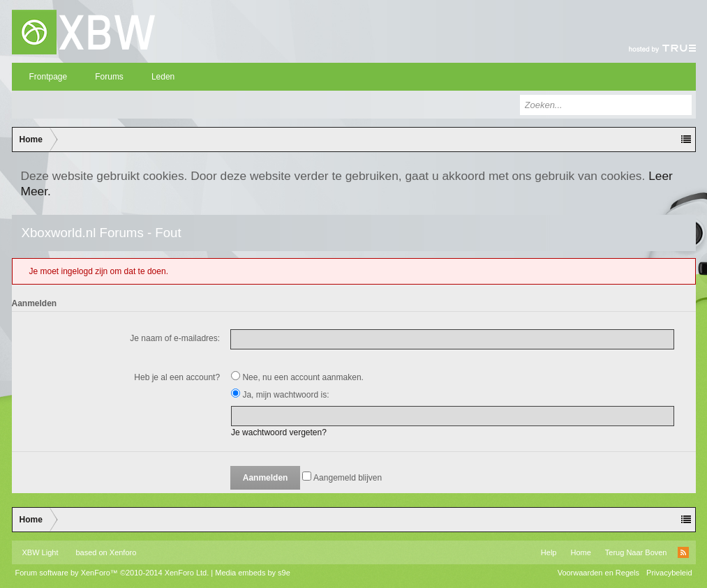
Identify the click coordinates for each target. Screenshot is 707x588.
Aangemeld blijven (342, 478)
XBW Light (40, 552)
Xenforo (123, 552)
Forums (109, 77)
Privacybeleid (669, 573)
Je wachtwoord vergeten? (279, 432)
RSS (683, 552)
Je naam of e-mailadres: (175, 338)
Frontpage (49, 77)
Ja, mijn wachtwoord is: (280, 395)
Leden (163, 77)
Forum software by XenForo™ (112, 573)
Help (549, 552)
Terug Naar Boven (636, 552)
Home (580, 552)
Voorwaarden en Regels (598, 573)
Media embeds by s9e (253, 573)
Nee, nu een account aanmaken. (297, 377)
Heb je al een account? (177, 377)
